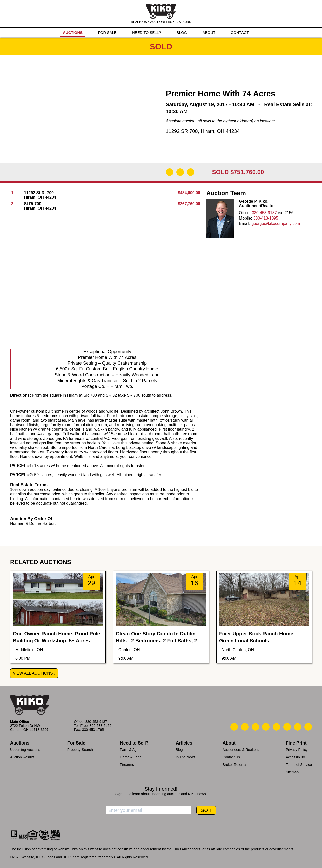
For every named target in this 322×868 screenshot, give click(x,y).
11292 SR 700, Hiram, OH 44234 (203, 131)
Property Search (80, 750)
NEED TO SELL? (147, 33)
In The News (186, 757)
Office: (245, 213)
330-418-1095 (266, 218)
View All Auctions (33, 673)
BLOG (182, 33)
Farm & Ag (128, 750)
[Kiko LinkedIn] (276, 727)
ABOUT (209, 33)
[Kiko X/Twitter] (287, 727)
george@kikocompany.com (276, 223)
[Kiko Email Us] (245, 727)
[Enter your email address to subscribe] (149, 810)
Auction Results (22, 757)
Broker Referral (235, 765)
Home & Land (131, 757)
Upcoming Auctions (25, 750)
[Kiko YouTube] (298, 727)
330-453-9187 (264, 213)
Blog (179, 750)
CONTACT (240, 33)
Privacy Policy (297, 750)
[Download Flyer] (170, 172)
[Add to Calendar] (191, 172)
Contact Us (231, 757)
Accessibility (295, 757)
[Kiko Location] (255, 727)
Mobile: (246, 218)
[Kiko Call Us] (234, 727)
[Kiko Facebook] (266, 727)
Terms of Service (299, 765)
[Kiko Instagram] (308, 727)
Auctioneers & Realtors (241, 750)
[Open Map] (180, 172)
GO (205, 810)
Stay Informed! (161, 789)
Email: (245, 223)
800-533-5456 (100, 726)
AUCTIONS (73, 33)
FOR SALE (107, 33)
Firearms (127, 765)
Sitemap (292, 772)
